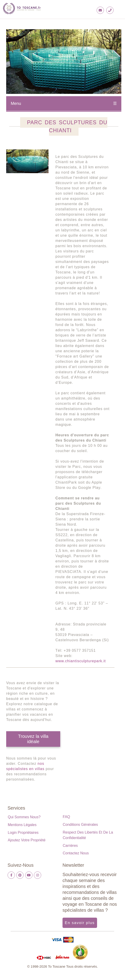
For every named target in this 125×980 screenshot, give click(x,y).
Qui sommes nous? (24, 817)
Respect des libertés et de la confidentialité (88, 835)
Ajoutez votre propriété (27, 840)
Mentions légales (22, 825)
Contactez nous (76, 853)
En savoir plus (80, 923)
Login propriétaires (23, 833)
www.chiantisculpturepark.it (81, 661)
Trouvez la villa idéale (33, 739)
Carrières (70, 846)
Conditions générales (80, 825)
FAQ (66, 817)
